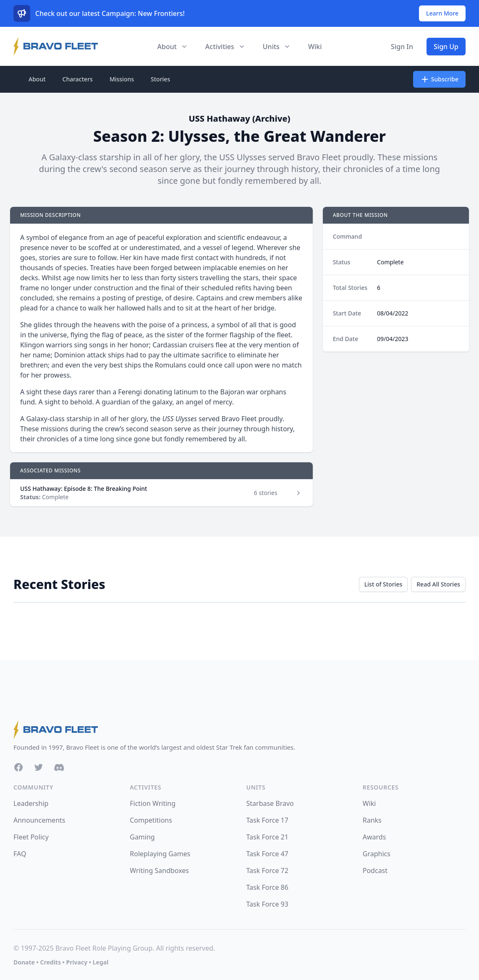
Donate (24, 962)
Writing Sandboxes (159, 871)
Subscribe (439, 79)
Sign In (402, 47)
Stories (160, 79)
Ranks (372, 820)
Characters (78, 79)
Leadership (31, 803)
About (37, 79)
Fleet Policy (31, 837)
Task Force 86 (267, 887)
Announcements (39, 820)
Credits (50, 962)
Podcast (375, 871)
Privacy (77, 962)
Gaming (142, 837)
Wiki (315, 47)
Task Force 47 (267, 854)
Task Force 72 (267, 871)
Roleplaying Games (160, 854)
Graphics (377, 854)
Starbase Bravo (270, 803)
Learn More (442, 13)
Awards (374, 837)
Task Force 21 (267, 837)
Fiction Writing (153, 803)
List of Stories (383, 584)
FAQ (20, 854)
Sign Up (446, 47)
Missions (122, 79)
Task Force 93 (267, 904)
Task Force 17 (267, 820)
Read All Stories (438, 584)
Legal (101, 962)
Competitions (151, 820)
